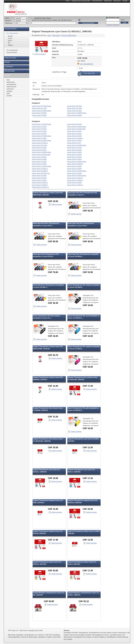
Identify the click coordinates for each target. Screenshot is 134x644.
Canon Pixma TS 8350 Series (41, 166)
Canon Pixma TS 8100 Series (77, 145)
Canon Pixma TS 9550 (74, 183)
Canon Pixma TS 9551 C (75, 185)
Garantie (9, 91)
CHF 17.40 (88, 386)
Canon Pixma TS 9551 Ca (40, 187)
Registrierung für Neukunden (81, 1)
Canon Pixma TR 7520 (74, 106)
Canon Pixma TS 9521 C (75, 178)
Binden (7, 62)
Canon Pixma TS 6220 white (76, 129)
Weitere (10, 45)
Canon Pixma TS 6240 (39, 131)
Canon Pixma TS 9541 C (40, 183)
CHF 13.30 (53, 417)
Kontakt (125, 1)
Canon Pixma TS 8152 (74, 150)
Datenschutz (11, 82)
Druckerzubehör (11, 29)
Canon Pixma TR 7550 (39, 108)
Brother (10, 36)
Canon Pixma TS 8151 (39, 150)
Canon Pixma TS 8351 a (40, 169)
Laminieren (9, 67)
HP (9, 43)
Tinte (49, 35)
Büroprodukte (10, 71)
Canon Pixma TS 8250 (39, 159)
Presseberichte (97, 1)
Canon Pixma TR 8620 (39, 115)
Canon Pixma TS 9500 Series (77, 175)
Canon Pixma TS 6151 (39, 127)
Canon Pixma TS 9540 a (75, 180)
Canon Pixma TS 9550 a (40, 185)
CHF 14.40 (53, 386)
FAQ (8, 80)
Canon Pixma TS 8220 (74, 152)
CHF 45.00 (88, 241)
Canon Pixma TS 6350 (39, 138)
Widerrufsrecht (11, 87)
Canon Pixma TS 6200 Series (77, 127)
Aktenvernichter (10, 58)
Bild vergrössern (41, 54)
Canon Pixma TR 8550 (39, 113)
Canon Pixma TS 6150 (74, 124)
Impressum (10, 89)
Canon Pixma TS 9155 (39, 175)
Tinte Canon (56, 35)
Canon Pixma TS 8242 (74, 157)
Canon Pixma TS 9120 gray (41, 173)
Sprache (8, 21)
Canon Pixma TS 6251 (74, 134)
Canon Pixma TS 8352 (74, 169)
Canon (10, 38)
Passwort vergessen (113, 25)
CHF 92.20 (88, 211)
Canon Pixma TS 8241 (39, 157)
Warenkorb (117, 1)
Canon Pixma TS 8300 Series (77, 162)
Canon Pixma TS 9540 (39, 180)
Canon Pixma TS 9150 (74, 173)
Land (7, 18)
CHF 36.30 (53, 303)
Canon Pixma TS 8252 (39, 162)
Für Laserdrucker (12, 50)
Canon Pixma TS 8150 (74, 148)
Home (68, 1)
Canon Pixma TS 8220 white (41, 155)
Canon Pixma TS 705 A (39, 145)
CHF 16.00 (53, 336)
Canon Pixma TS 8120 (39, 148)
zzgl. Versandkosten (87, 64)
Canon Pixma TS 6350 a (75, 138)
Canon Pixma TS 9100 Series (77, 171)
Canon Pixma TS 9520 (39, 178)
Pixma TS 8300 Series (69, 35)
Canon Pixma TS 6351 (74, 140)
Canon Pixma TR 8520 (74, 111)
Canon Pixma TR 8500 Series (41, 111)
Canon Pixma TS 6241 (74, 131)
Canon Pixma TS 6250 (39, 134)
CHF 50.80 (49, 601)
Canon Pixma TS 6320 (74, 136)
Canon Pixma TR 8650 (74, 115)
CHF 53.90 (88, 272)
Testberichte (108, 1)
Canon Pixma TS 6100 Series (41, 124)
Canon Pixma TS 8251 (74, 159)
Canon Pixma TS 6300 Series (41, 136)
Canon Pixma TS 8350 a (75, 164)
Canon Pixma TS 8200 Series (41, 152)
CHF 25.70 (53, 355)
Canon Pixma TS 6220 (39, 129)
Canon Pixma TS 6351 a (40, 143)
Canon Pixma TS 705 (74, 143)
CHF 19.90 (53, 478)
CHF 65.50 (53, 241)
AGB (8, 93)
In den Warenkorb (89, 73)
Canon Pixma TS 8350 (39, 164)
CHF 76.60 (53, 272)
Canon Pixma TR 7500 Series (41, 106)
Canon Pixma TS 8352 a (40, 171)
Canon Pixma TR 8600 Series (77, 113)
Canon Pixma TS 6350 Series (41, 140)
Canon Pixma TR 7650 (74, 108)
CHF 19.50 (53, 201)
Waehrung (9, 23)
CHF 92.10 (84, 601)
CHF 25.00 (53, 447)
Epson (10, 41)
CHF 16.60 (88, 305)
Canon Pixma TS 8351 (74, 166)
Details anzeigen (57, 204)
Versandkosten (11, 84)
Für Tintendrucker (12, 33)
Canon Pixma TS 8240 (74, 155)
